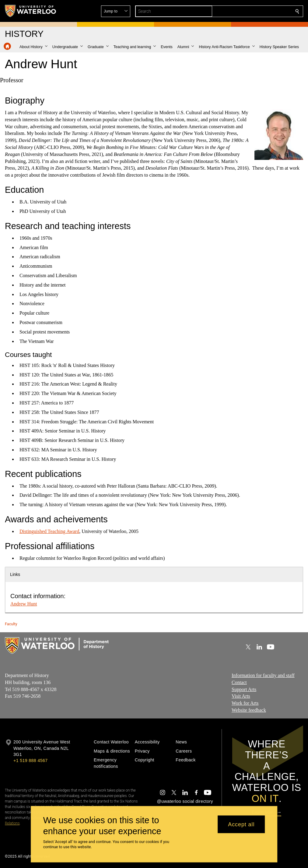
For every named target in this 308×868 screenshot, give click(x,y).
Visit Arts (241, 696)
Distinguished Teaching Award (49, 531)
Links (15, 574)
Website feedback (249, 710)
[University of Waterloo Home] (31, 11)
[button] (253, 11)
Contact (239, 682)
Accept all (241, 824)
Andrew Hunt (24, 604)
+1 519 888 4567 (30, 760)
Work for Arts (245, 703)
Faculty (11, 624)
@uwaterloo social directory (185, 801)
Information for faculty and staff (263, 675)
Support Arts (244, 689)
